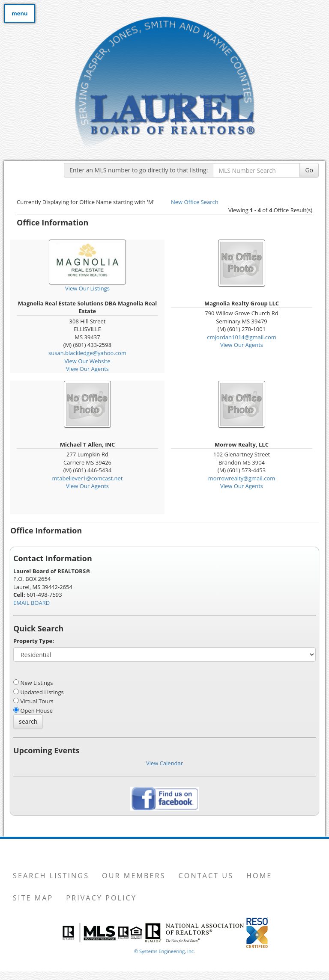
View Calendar (164, 763)
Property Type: (34, 641)
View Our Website (87, 361)
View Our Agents (87, 369)
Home (259, 876)
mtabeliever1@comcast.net (88, 478)
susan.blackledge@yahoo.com (87, 353)
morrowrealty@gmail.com (242, 478)
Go (309, 170)
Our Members (134, 876)
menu (20, 13)
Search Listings (51, 876)
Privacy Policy (101, 898)
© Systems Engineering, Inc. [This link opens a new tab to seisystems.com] (164, 951)
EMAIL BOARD (31, 603)
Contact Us (206, 876)
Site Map (33, 898)
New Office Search (195, 202)
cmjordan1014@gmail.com (242, 337)
